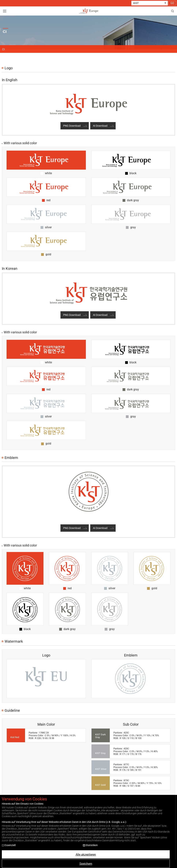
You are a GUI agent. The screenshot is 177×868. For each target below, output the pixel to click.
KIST (136, 3)
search (172, 11)
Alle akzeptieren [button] (86, 855)
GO (172, 3)
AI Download (100, 126)
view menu (5, 11)
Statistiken (90, 845)
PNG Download (72, 126)
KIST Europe (89, 11)
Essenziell (9, 845)
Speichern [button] (86, 864)
